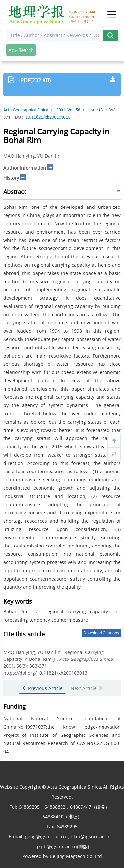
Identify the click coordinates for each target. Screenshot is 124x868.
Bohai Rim (16, 611)
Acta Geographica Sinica (26, 110)
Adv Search (21, 50)
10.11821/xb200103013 (48, 117)
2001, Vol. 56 (68, 110)
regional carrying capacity (77, 611)
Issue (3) (96, 110)
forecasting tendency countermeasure (46, 620)
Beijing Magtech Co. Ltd (76, 856)
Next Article (87, 688)
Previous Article (42, 688)
